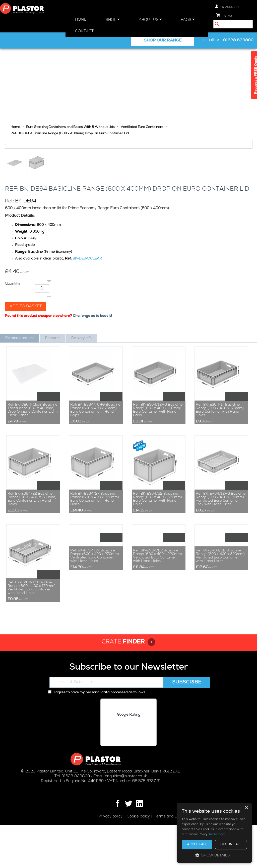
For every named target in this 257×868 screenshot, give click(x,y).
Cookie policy (138, 860)
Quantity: (12, 327)
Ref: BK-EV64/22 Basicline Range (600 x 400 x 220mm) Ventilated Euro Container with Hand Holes (157, 631)
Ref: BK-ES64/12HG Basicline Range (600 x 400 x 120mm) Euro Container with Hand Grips (158, 453)
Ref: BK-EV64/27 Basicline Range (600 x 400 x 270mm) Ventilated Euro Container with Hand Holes (95, 631)
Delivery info (81, 381)
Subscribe (187, 725)
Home (81, 20)
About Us (150, 20)
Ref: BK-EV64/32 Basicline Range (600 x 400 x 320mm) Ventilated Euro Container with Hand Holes (220, 631)
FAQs (188, 20)
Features (53, 381)
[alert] (214, 833)
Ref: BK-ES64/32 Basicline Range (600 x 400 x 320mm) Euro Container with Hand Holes (157, 542)
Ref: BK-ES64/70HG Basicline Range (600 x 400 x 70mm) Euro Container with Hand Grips (95, 453)
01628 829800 (238, 40)
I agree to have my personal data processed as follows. (97, 735)
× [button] (246, 808)
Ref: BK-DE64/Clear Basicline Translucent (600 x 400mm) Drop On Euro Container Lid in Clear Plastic (33, 453)
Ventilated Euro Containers (142, 55)
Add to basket (26, 350)
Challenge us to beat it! (92, 359)
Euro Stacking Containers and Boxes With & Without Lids (70, 55)
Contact (84, 31)
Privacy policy (110, 860)
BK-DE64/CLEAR (87, 302)
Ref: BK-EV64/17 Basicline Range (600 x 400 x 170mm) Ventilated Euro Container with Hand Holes (31, 631)
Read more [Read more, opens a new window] (217, 835)
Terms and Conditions (174, 860)
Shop (113, 20)
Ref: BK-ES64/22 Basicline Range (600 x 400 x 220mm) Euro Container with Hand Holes (32, 542)
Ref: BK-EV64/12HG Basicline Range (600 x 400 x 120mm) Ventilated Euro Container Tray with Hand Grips (221, 542)
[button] (214, 855)
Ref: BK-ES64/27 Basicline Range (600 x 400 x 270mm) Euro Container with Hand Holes (95, 542)
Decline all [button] (231, 845)
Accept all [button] (197, 845)
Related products (20, 381)
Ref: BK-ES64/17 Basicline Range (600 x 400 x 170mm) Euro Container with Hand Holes (220, 453)
